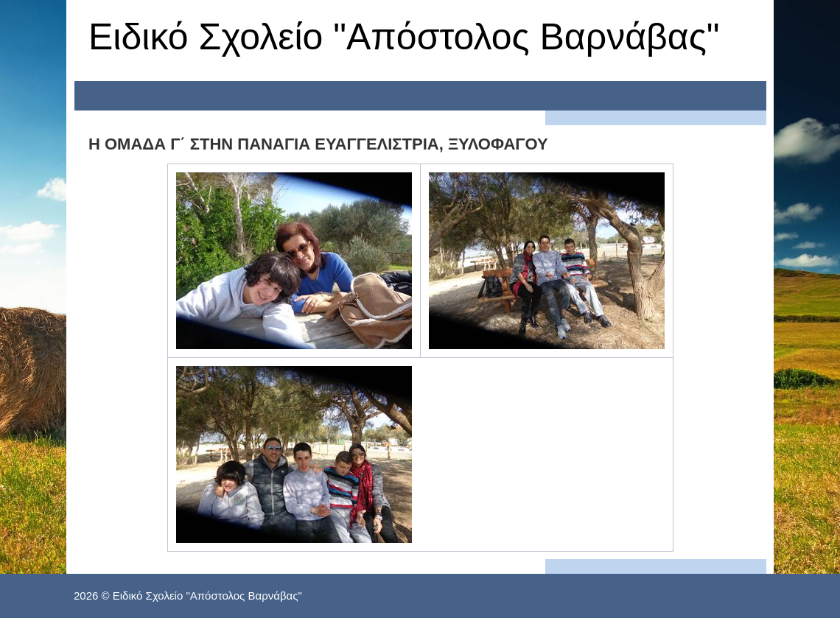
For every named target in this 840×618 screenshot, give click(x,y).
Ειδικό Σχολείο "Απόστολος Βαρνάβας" (404, 37)
